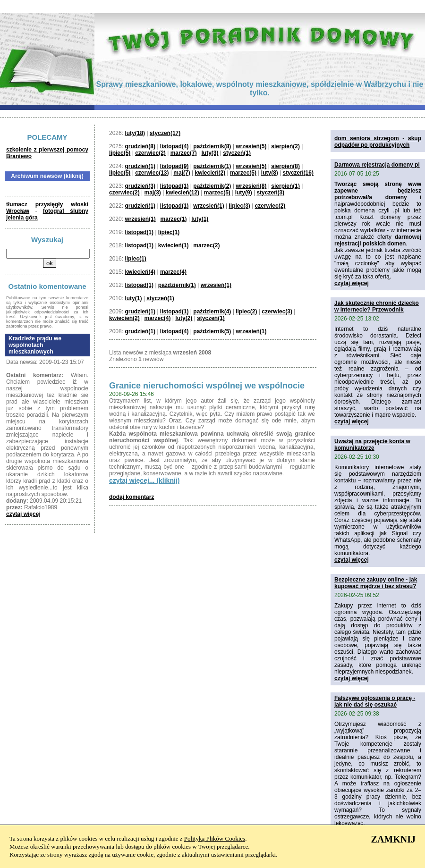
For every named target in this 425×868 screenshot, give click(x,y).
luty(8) (270, 173)
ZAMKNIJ (393, 839)
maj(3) (153, 193)
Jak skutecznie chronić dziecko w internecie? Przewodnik (377, 306)
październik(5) (212, 331)
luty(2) (184, 318)
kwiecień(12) (183, 193)
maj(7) (182, 173)
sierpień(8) (285, 166)
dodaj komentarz (132, 497)
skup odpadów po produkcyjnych (378, 142)
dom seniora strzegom (367, 138)
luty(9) (244, 193)
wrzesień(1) (208, 206)
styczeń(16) (298, 173)
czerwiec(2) (150, 153)
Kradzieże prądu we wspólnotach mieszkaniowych (35, 345)
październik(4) (212, 312)
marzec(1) (174, 219)
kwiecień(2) (210, 173)
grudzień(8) (140, 146)
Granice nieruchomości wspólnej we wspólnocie (207, 386)
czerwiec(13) (152, 173)
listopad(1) (174, 186)
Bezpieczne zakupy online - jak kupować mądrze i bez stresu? (376, 583)
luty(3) (210, 153)
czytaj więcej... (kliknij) (144, 480)
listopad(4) (174, 146)
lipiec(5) (120, 153)
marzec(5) (243, 173)
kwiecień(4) (140, 272)
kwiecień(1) (174, 245)
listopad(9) (174, 166)
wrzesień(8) (251, 186)
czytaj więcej (23, 514)
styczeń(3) (270, 193)
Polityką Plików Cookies (215, 839)
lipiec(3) (239, 206)
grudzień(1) (140, 166)
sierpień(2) (285, 146)
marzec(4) (173, 272)
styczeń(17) (165, 133)
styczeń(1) (237, 153)
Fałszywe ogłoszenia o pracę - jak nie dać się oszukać (375, 701)
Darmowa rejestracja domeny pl (377, 165)
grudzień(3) (140, 186)
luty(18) (135, 133)
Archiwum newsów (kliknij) (47, 176)
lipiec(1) (169, 232)
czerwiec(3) (277, 312)
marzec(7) (184, 153)
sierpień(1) (285, 186)
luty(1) (200, 219)
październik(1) (212, 166)
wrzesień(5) (251, 146)
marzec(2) (206, 245)
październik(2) (212, 186)
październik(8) (212, 146)
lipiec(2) (246, 312)
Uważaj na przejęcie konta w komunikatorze (372, 445)
